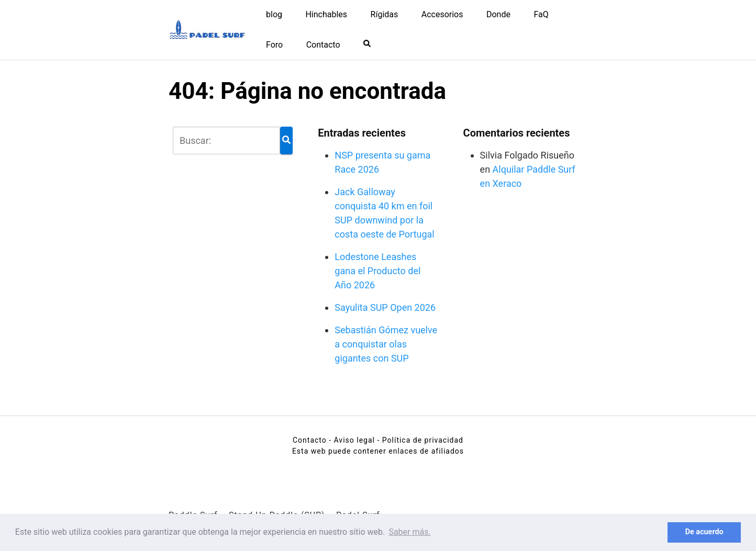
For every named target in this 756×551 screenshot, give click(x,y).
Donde (498, 14)
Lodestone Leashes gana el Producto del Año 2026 (377, 271)
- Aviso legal (352, 440)
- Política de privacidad (420, 440)
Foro (274, 45)
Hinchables (326, 14)
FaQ (541, 14)
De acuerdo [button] (704, 532)
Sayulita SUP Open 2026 (385, 307)
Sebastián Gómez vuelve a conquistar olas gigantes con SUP (386, 344)
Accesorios (442, 14)
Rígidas (385, 14)
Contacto (323, 45)
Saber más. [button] (409, 532)
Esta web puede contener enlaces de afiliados (378, 451)
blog (274, 14)
